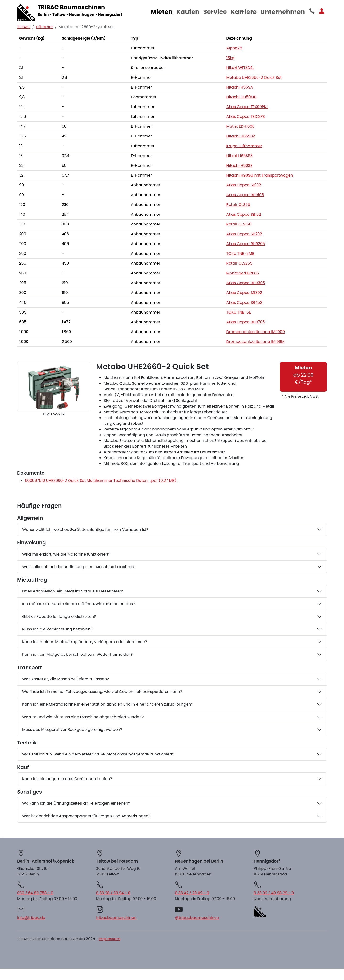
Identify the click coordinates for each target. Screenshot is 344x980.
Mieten (162, 12)
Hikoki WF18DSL (240, 68)
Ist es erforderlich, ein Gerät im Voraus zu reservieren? (73, 591)
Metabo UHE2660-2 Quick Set (254, 77)
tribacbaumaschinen (116, 918)
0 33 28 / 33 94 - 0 (113, 893)
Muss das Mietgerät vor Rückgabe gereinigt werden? (72, 730)
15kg (230, 58)
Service (215, 12)
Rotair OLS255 (239, 263)
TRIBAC (24, 27)
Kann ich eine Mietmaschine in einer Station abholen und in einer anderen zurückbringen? (108, 704)
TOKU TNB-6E (239, 312)
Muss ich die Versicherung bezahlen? (57, 629)
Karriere (244, 12)
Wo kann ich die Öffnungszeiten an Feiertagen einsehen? (76, 803)
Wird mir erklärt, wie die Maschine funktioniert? (66, 554)
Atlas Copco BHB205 (246, 244)
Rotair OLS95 (238, 205)
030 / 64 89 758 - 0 (35, 893)
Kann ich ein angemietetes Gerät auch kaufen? (67, 779)
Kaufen (188, 12)
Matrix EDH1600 (240, 126)
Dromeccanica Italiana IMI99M (255, 342)
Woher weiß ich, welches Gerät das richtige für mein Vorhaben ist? (85, 530)
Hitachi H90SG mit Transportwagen (260, 175)
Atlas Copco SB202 (244, 234)
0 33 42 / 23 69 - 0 (192, 893)
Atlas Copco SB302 (244, 293)
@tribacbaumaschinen (197, 918)
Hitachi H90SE (239, 165)
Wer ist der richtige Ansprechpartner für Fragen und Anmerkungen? (86, 816)
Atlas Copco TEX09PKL (247, 107)
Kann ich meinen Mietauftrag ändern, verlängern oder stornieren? (85, 642)
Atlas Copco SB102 (244, 185)
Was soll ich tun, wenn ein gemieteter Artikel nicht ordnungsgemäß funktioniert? (98, 754)
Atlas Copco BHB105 (245, 195)
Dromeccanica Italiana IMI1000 (255, 332)
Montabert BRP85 (243, 273)
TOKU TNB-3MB (240, 254)
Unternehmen (283, 12)
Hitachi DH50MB (241, 97)
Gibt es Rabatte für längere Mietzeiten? (59, 616)
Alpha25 (234, 48)
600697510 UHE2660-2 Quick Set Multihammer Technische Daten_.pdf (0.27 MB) (101, 480)
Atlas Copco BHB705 (245, 322)
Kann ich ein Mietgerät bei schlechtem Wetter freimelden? (77, 654)
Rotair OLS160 (239, 224)
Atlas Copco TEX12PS (245, 117)
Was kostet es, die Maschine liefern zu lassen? (66, 679)
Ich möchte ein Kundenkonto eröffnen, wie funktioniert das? (79, 604)
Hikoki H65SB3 (239, 156)
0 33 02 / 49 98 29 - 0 (274, 893)
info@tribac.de (31, 918)
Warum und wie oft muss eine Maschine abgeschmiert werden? (83, 717)
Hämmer (45, 27)
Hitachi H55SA (239, 87)
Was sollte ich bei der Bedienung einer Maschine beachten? (79, 567)
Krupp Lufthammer (244, 146)
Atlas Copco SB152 (244, 214)
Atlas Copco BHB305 (246, 283)
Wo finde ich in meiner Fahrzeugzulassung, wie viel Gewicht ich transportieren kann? (102, 692)
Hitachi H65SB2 (241, 136)
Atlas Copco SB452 (244, 302)
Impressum (110, 939)
